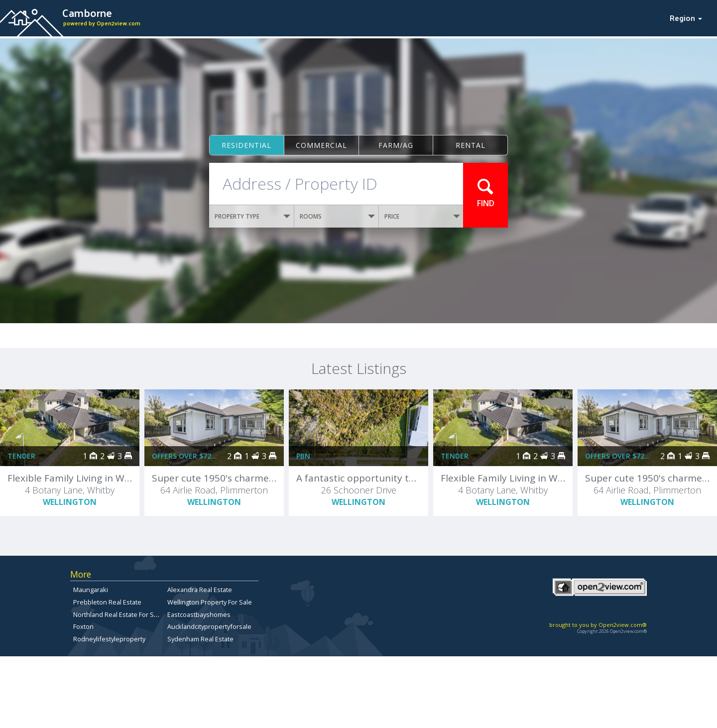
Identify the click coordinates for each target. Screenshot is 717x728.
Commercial (321, 145)
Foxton (83, 626)
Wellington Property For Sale (210, 602)
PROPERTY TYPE (252, 216)
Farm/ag (396, 145)
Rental (471, 145)
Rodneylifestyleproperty (109, 639)
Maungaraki (91, 590)
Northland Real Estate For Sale (118, 614)
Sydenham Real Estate (200, 639)
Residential (246, 145)
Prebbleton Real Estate (107, 602)
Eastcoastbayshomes (199, 614)
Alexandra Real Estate (200, 590)
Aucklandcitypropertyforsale (209, 626)
